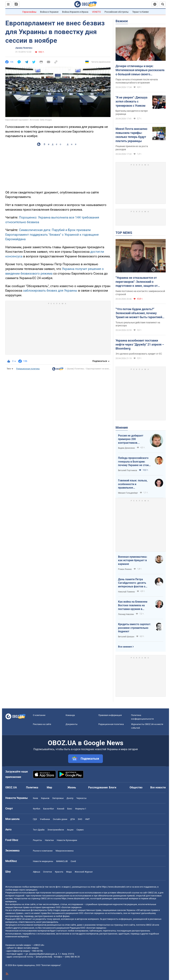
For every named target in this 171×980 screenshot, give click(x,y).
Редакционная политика (28, 369)
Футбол (37, 809)
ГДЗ (35, 819)
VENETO (96, 12)
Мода (69, 872)
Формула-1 (81, 809)
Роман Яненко (125, 569)
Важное (122, 21)
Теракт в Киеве (140, 12)
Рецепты (37, 840)
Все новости (158, 787)
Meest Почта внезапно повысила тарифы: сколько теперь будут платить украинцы (131, 135)
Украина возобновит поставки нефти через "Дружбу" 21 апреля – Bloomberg (140, 345)
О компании (39, 715)
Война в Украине (49, 12)
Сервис (80, 830)
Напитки (49, 840)
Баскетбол (49, 809)
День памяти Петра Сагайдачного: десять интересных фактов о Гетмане (132, 583)
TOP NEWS (124, 233)
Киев (35, 798)
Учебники (45, 819)
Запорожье (58, 798)
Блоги (113, 787)
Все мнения (125, 647)
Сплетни (48, 872)
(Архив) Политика (24, 48)
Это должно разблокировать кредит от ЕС (139, 354)
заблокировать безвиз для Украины (50, 291)
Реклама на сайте (42, 724)
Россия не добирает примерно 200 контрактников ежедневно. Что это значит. (131, 439)
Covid (73, 861)
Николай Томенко (126, 592)
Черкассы (81, 798)
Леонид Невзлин (126, 614)
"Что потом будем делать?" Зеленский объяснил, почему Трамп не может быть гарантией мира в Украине (139, 313)
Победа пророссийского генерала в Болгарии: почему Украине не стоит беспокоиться (134, 462)
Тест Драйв (39, 830)
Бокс (70, 809)
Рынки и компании (43, 851)
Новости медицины (43, 861)
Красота (59, 872)
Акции (70, 830)
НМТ (88, 819)
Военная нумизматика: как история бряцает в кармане (133, 560)
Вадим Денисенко (126, 448)
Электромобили (56, 830)
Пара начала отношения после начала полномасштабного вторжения (137, 81)
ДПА (73, 819)
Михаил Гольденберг (128, 493)
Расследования (98, 787)
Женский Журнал (84, 872)
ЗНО (80, 819)
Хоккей (61, 809)
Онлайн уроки (60, 819)
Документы (72, 724)
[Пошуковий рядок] (163, 4)
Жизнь (72, 787)
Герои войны (29, 12)
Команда (70, 715)
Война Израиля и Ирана (75, 12)
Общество (136, 787)
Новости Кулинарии (67, 840)
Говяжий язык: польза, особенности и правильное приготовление (133, 484)
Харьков (45, 798)
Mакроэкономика (65, 851)
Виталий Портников (128, 470)
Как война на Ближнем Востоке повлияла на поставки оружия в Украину (133, 605)
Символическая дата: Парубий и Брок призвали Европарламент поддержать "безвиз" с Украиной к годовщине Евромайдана (52, 235)
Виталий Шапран (126, 637)
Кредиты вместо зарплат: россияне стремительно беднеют (135, 628)
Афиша (36, 872)
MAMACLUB (62, 861)
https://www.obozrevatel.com (116, 887)
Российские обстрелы (117, 12)
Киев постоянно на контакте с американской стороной (140, 293)
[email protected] (44, 957)
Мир (49, 787)
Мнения (122, 427)
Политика (32, 787)
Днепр (70, 798)
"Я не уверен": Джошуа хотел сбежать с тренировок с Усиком (132, 101)
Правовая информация (110, 715)
